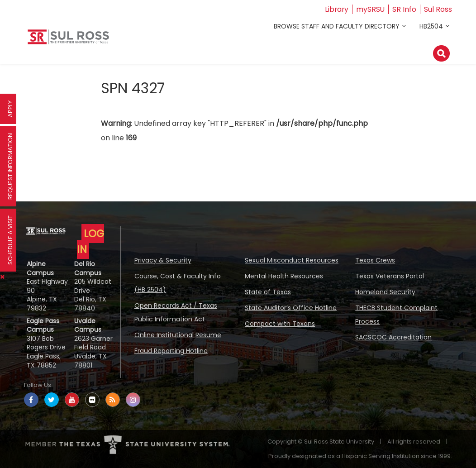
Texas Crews (375, 260)
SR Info (404, 9)
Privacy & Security (163, 260)
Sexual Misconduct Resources (292, 260)
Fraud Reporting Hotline (171, 351)
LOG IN (90, 241)
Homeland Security (385, 292)
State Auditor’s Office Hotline (291, 308)
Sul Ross (438, 9)
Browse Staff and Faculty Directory (337, 26)
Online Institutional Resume (178, 335)
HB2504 (431, 26)
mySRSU (370, 9)
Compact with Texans (280, 324)
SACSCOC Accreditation (393, 337)
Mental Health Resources (284, 276)
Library (336, 9)
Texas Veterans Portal (390, 276)
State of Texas (268, 292)
